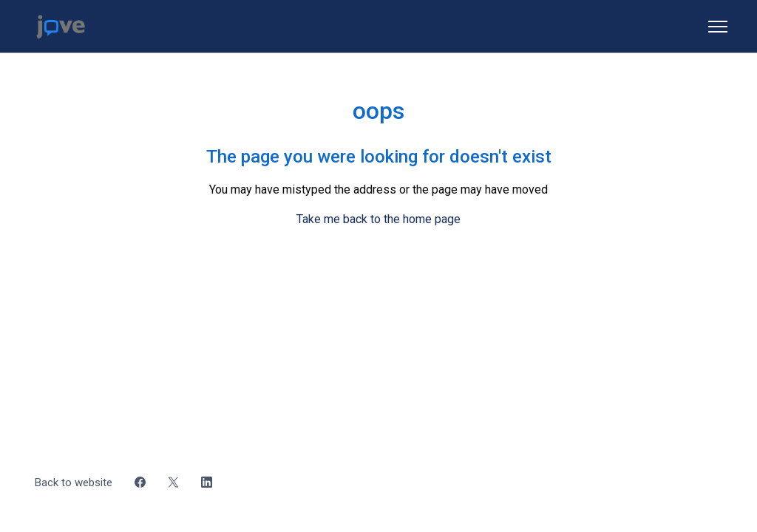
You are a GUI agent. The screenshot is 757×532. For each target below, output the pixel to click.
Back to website (74, 482)
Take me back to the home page (378, 219)
